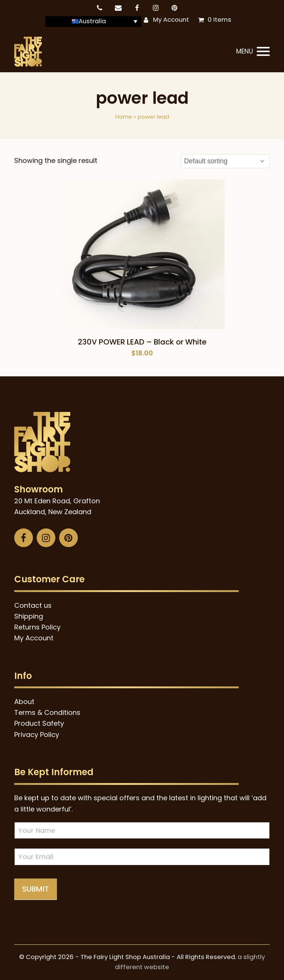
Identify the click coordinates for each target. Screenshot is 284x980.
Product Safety (39, 723)
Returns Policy (37, 627)
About (24, 702)
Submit (36, 889)
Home (124, 117)
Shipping (29, 616)
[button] (253, 52)
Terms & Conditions (47, 712)
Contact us (33, 605)
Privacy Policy (37, 735)
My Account (171, 20)
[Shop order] (225, 161)
